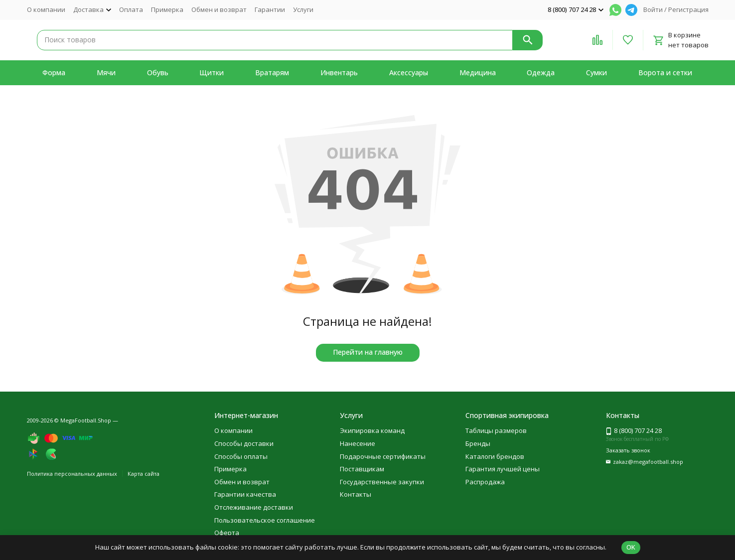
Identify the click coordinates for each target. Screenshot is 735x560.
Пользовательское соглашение (265, 520)
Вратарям (272, 72)
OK (631, 547)
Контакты (356, 494)
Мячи (106, 72)
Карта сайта (144, 474)
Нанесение (358, 443)
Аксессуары (409, 72)
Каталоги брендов (495, 456)
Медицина (478, 72)
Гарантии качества (245, 494)
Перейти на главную (368, 352)
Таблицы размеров (496, 430)
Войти (653, 9)
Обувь (158, 72)
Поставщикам (362, 469)
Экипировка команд (372, 430)
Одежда (541, 72)
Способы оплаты (241, 456)
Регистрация (688, 9)
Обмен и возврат (219, 9)
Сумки (596, 72)
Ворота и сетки (665, 72)
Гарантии (270, 9)
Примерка (167, 9)
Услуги (303, 9)
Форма (54, 72)
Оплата (131, 9)
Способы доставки (244, 443)
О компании (46, 9)
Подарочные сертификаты (383, 456)
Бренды (478, 443)
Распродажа (485, 482)
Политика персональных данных (72, 474)
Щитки (212, 72)
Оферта (227, 533)
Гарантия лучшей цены (503, 469)
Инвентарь (339, 72)
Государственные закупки (382, 482)
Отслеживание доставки (254, 507)
